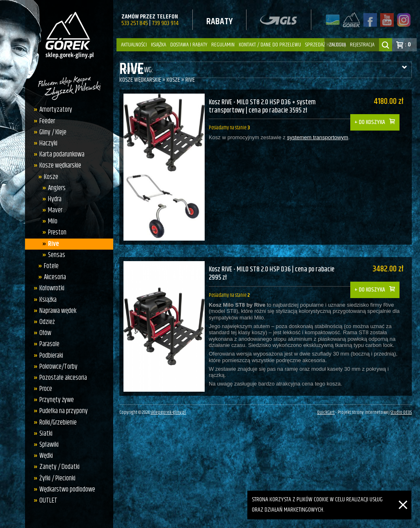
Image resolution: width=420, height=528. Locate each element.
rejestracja (362, 45)
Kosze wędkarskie (58, 165)
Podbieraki (49, 356)
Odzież (45, 322)
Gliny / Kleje (51, 132)
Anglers (55, 188)
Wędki (44, 456)
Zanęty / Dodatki (57, 467)
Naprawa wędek (56, 311)
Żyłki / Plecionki (55, 478)
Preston (55, 232)
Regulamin (223, 45)
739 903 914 (165, 23)
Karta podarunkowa (60, 154)
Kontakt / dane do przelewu (270, 45)
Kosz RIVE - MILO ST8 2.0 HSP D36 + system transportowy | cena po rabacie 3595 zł (264, 107)
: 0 (408, 45)
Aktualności (134, 45)
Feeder (45, 121)
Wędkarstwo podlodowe (65, 489)
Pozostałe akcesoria (61, 378)
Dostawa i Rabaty (189, 45)
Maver (53, 210)
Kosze (49, 177)
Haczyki (46, 143)
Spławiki (47, 445)
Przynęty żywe (55, 400)
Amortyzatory (54, 110)
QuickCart (326, 409)
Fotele (49, 266)
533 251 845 (135, 23)
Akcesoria (52, 277)
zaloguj (337, 45)
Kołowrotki (50, 288)
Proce (44, 389)
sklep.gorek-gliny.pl (168, 409)
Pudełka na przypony (62, 411)
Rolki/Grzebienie (56, 422)
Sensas (55, 255)
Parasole (47, 344)
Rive (51, 244)
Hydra (53, 199)
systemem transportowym (317, 139)
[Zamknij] (403, 495)
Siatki (44, 434)
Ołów (43, 333)
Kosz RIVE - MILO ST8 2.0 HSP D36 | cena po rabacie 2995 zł (274, 268)
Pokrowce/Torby (56, 367)
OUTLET (46, 500)
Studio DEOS (401, 409)
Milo (51, 221)
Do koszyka (376, 116)
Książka (159, 45)
